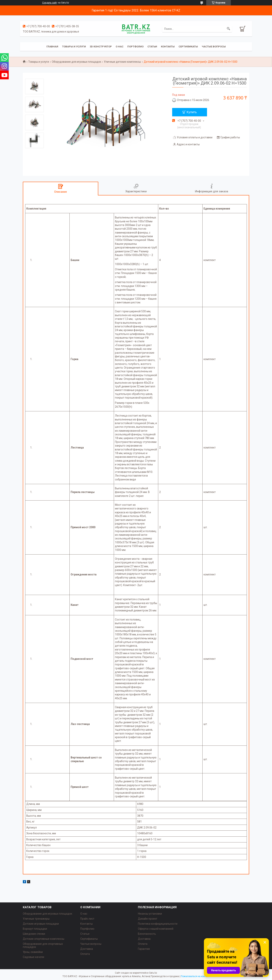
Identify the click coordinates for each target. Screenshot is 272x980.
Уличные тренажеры (36, 919)
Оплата (85, 954)
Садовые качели (33, 957)
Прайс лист (87, 919)
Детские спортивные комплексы (44, 939)
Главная (52, 47)
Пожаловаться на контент (195, 976)
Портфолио (135, 47)
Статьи (152, 47)
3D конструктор (101, 47)
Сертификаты (188, 47)
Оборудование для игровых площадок (77, 62)
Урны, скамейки (33, 952)
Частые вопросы (214, 47)
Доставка (87, 949)
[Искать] (228, 29)
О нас (120, 47)
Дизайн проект (148, 919)
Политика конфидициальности (158, 924)
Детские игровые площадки (41, 924)
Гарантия (144, 949)
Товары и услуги (74, 47)
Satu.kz (153, 973)
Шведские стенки (34, 934)
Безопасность (147, 934)
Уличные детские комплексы (122, 62)
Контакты (168, 47)
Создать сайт (50, 3)
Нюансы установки (150, 914)
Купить (192, 112)
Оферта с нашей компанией (156, 929)
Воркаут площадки (35, 929)
